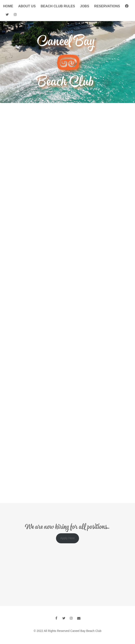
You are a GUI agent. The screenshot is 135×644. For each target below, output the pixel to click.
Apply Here (67, 538)
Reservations (107, 6)
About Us (27, 6)
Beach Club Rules (58, 6)
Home (8, 6)
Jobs (85, 6)
